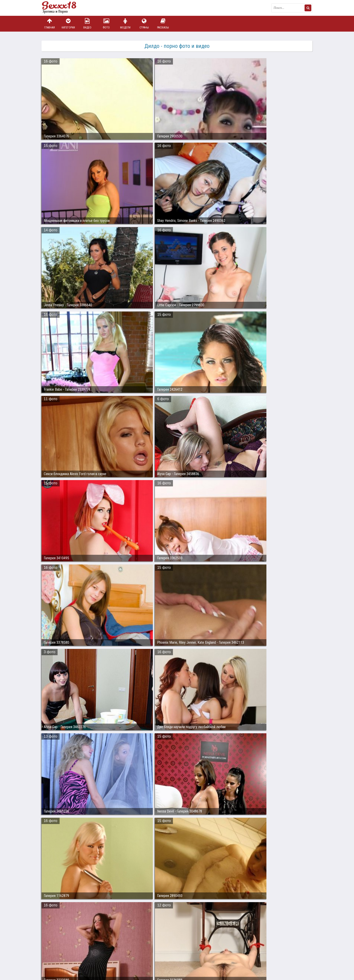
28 (173, 914)
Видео (87, 24)
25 (147, 914)
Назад (51, 914)
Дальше (303, 914)
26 (156, 914)
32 (207, 914)
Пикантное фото (64, 8)
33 (216, 914)
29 (181, 914)
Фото (106, 24)
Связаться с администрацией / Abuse (69, 952)
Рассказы (163, 24)
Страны (144, 24)
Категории (68, 24)
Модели (125, 24)
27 (164, 914)
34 (224, 914)
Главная (49, 24)
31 (198, 914)
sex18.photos (90, 956)
